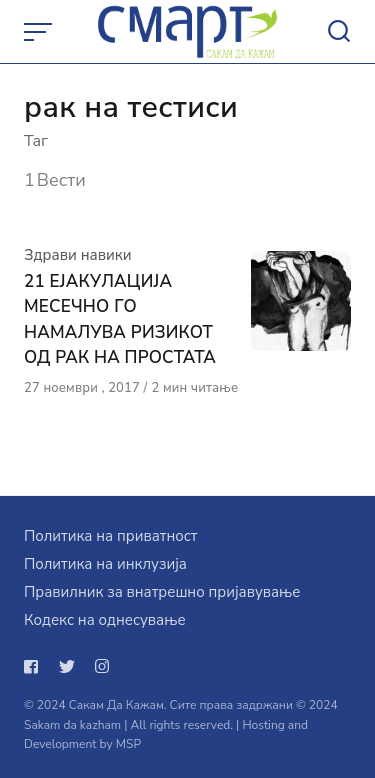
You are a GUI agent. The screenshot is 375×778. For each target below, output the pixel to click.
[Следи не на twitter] (67, 667)
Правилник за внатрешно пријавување (162, 592)
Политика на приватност (110, 536)
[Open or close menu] (40, 32)
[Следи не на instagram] (102, 667)
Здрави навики (78, 255)
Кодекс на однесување (105, 620)
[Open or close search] (339, 32)
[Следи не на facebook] (35, 667)
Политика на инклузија (105, 564)
